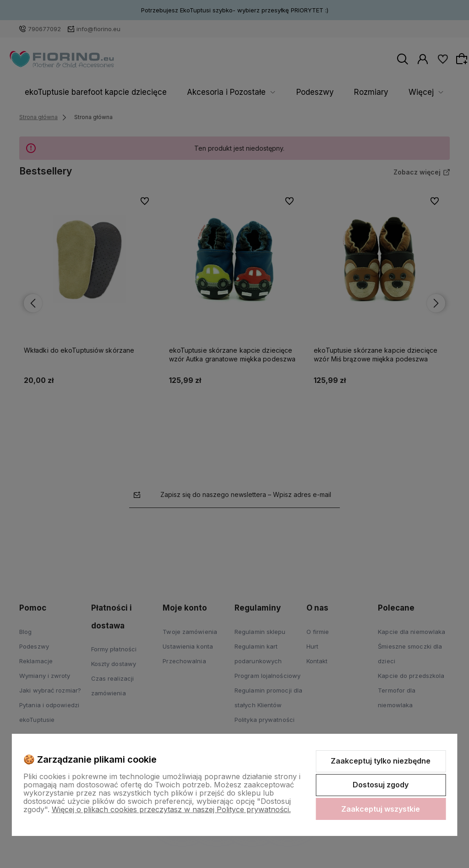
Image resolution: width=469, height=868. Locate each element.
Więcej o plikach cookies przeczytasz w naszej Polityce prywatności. (171, 809)
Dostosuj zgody (381, 785)
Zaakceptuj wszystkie (381, 809)
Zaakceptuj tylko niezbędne (381, 761)
